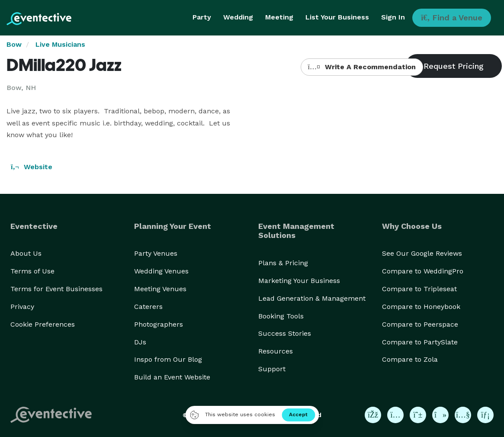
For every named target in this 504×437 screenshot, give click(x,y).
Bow (14, 44)
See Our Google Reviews (422, 253)
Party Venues (156, 253)
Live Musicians (60, 44)
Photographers (159, 324)
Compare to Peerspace (420, 324)
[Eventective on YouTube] (463, 415)
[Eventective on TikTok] (440, 415)
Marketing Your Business (299, 281)
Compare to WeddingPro (423, 271)
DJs (140, 342)
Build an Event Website (172, 377)
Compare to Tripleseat (419, 289)
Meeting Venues (160, 289)
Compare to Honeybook (421, 307)
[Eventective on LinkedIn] (485, 415)
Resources (276, 351)
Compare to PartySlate (420, 342)
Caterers (148, 307)
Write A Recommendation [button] (362, 67)
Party (202, 17)
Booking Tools (281, 316)
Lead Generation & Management (312, 298)
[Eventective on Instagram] (395, 415)
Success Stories (285, 333)
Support (272, 369)
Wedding (238, 17)
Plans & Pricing (283, 263)
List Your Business (337, 17)
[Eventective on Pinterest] (418, 415)
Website (32, 167)
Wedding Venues (161, 271)
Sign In (393, 17)
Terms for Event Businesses (56, 289)
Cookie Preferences (43, 324)
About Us (26, 253)
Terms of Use (32, 271)
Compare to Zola (410, 359)
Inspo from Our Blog (168, 359)
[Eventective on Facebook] (373, 415)
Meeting (279, 17)
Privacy (22, 307)
